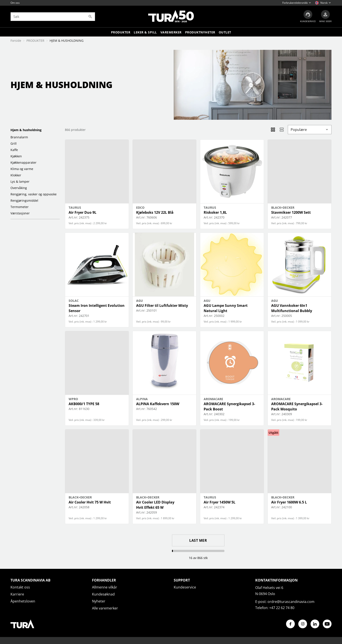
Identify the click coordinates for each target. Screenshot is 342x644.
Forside (16, 41)
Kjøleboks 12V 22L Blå (155, 212)
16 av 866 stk (198, 558)
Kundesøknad (103, 594)
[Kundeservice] (308, 16)
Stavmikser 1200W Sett (291, 212)
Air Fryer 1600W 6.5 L (289, 502)
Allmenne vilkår (105, 587)
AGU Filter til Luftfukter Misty (162, 306)
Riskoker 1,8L (215, 212)
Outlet (225, 32)
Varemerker (171, 32)
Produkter (121, 32)
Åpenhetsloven (23, 601)
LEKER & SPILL (145, 32)
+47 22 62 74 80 (282, 608)
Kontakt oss (20, 587)
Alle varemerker (105, 608)
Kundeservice (185, 587)
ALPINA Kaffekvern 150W (158, 404)
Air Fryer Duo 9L (82, 212)
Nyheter (99, 601)
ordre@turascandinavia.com (291, 602)
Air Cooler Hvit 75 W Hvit (90, 502)
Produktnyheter (200, 32)
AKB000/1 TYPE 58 (84, 404)
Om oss (15, 3)
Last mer (198, 540)
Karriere (17, 594)
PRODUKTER (35, 41)
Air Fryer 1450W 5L (220, 502)
